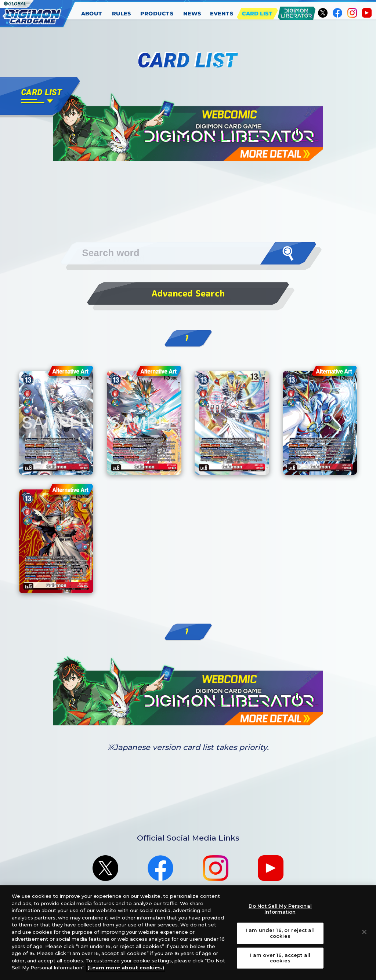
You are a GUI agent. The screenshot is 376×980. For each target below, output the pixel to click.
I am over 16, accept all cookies (280, 962)
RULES (122, 14)
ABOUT (92, 14)
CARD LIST (257, 14)
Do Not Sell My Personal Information (280, 914)
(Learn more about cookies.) (126, 972)
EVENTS (222, 14)
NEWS (192, 14)
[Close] (364, 937)
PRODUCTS (157, 14)
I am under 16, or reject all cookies (280, 938)
